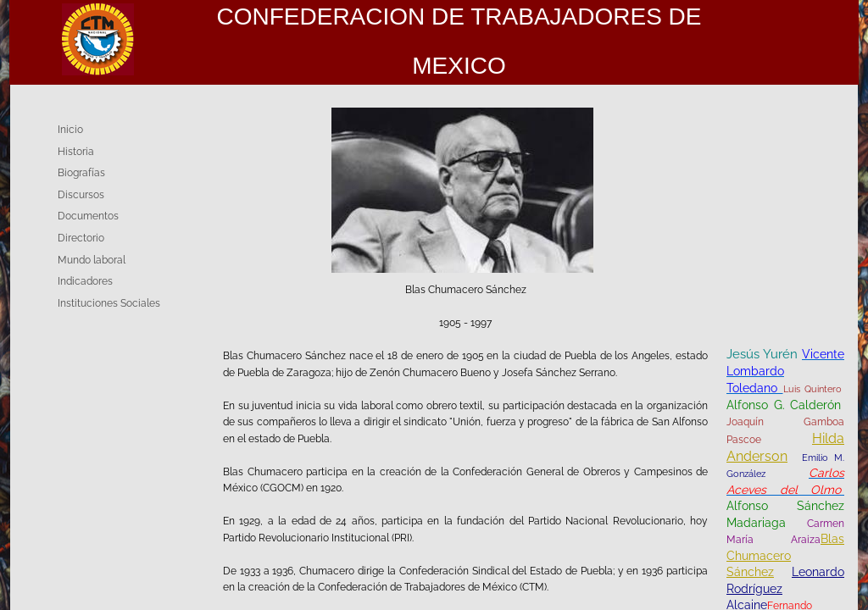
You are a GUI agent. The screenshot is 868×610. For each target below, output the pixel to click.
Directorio (81, 238)
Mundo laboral (92, 260)
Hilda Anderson (785, 447)
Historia (76, 152)
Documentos (88, 216)
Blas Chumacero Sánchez (785, 555)
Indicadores (85, 281)
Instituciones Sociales (109, 303)
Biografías (81, 173)
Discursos (81, 195)
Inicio (70, 130)
